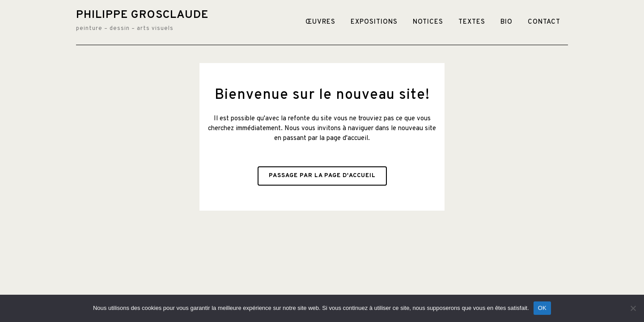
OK (542, 308)
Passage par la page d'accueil (322, 176)
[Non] (633, 308)
